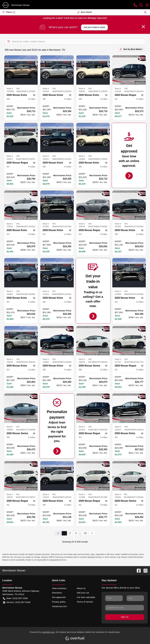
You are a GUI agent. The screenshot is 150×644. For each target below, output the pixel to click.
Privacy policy (59, 602)
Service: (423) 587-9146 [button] (17, 602)
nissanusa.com (59, 606)
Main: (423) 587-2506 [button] (15, 598)
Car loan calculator (86, 597)
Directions (57, 593)
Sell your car (83, 593)
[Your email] (125, 608)
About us (81, 588)
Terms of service (85, 602)
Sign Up (125, 617)
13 (85, 533)
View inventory (59, 588)
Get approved (59, 597)
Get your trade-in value (94, 27)
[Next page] (92, 533)
